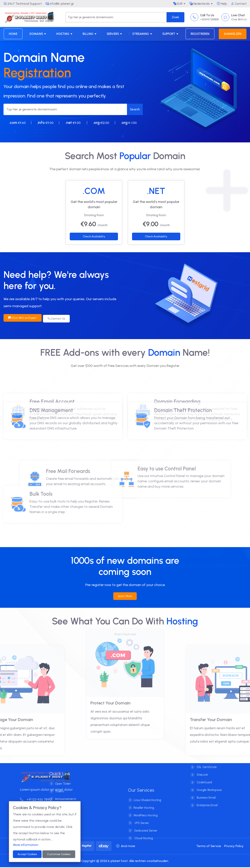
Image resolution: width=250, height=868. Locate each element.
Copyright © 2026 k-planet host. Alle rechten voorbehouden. (125, 862)
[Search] (116, 17)
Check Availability (94, 236)
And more (126, 847)
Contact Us (58, 318)
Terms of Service (209, 847)
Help (222, 4)
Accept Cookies (27, 854)
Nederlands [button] (200, 4)
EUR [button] (178, 4)
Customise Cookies (59, 854)
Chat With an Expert (23, 318)
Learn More (125, 597)
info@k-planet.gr (60, 4)
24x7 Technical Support (23, 4)
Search (135, 109)
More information (26, 845)
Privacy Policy (234, 847)
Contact (239, 4)
